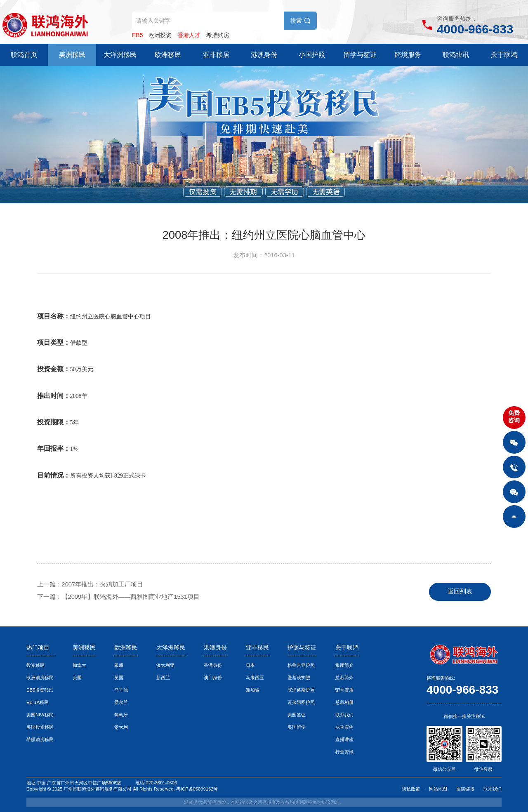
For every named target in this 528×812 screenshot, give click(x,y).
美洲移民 (72, 55)
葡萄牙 (121, 715)
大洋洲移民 (120, 55)
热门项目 (38, 647)
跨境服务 (408, 55)
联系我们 (344, 715)
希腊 (119, 665)
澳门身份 (213, 678)
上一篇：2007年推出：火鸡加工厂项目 (90, 584)
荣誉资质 (344, 690)
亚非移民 (257, 647)
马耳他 (121, 690)
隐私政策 (411, 789)
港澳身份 (264, 55)
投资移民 (35, 665)
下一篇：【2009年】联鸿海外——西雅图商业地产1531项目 (118, 597)
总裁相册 (344, 702)
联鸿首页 (24, 55)
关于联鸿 (504, 55)
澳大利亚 (165, 665)
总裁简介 (344, 678)
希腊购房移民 (40, 739)
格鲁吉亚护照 (301, 665)
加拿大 (79, 665)
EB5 (137, 35)
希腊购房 (218, 35)
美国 (77, 678)
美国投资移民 (40, 727)
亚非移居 (216, 55)
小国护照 (312, 55)
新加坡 (253, 690)
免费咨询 (514, 417)
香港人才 (189, 35)
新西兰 (163, 678)
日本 (250, 665)
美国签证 (297, 715)
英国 (119, 678)
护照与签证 (302, 647)
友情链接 (465, 789)
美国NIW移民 (40, 715)
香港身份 (213, 665)
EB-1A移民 (38, 702)
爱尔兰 (121, 702)
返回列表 (460, 591)
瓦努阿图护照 (301, 702)
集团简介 (344, 665)
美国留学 (297, 727)
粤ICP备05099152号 (197, 789)
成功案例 (344, 727)
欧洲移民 (168, 55)
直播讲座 (344, 739)
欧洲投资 (160, 35)
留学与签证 (360, 55)
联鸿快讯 (456, 55)
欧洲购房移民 (40, 678)
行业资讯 (344, 752)
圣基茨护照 (299, 678)
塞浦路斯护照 (301, 690)
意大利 (121, 727)
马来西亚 (255, 678)
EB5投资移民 (40, 690)
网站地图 (438, 789)
